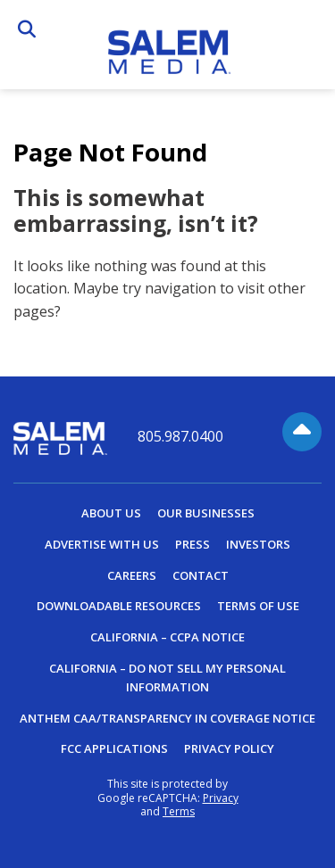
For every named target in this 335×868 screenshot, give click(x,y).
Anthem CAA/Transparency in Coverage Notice (167, 718)
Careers (132, 575)
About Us (111, 513)
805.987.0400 (180, 437)
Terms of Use (258, 606)
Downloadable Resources (119, 606)
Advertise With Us (102, 544)
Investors (258, 544)
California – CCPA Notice (167, 637)
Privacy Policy (229, 748)
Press (193, 544)
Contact (201, 575)
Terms (179, 811)
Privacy (221, 798)
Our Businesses (206, 513)
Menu (307, 33)
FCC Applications (114, 748)
